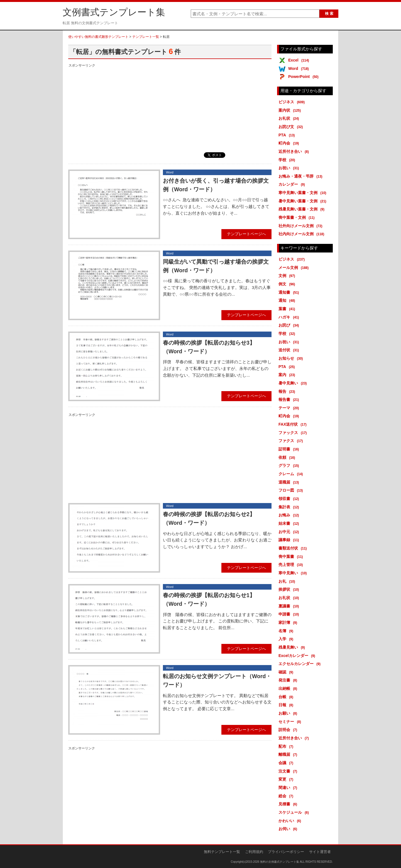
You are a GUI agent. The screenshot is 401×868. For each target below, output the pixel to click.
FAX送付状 (294, 424)
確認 (287, 672)
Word (299, 68)
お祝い (290, 168)
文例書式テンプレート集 (114, 12)
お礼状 (290, 118)
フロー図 (292, 490)
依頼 (288, 457)
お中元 (290, 532)
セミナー (291, 722)
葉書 (288, 309)
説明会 (289, 730)
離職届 (289, 754)
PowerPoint (304, 77)
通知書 (290, 292)
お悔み (290, 515)
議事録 (290, 540)
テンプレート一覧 (146, 37)
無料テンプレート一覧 (222, 852)
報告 (288, 391)
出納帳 (289, 688)
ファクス (292, 441)
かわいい (291, 821)
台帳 (287, 697)
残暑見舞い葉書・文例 (302, 209)
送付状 (290, 350)
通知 (288, 300)
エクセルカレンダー (300, 664)
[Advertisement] (170, 108)
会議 (287, 763)
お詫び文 (292, 127)
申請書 (290, 614)
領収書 (290, 499)
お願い (289, 713)
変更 (287, 779)
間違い (289, 788)
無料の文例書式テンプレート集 (280, 862)
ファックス (294, 433)
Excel (300, 60)
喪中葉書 (292, 556)
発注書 (289, 680)
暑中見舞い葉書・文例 (303, 201)
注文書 (289, 771)
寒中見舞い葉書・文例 (303, 193)
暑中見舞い (294, 383)
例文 (288, 284)
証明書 (290, 449)
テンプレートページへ (246, 234)
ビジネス (293, 102)
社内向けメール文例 (302, 234)
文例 (288, 276)
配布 (287, 746)
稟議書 (290, 606)
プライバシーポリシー (286, 852)
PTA (288, 135)
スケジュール (295, 812)
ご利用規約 (254, 852)
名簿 (287, 631)
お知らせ (292, 358)
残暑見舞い (293, 647)
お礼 (288, 581)
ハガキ (290, 317)
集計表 (290, 507)
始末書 (290, 523)
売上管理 (292, 565)
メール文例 (294, 268)
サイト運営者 (320, 852)
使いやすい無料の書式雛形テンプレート (98, 37)
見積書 (289, 804)
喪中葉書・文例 (298, 217)
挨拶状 (290, 589)
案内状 (291, 110)
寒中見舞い (294, 573)
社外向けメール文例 (301, 226)
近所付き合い (295, 151)
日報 (287, 705)
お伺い (289, 829)
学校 (288, 160)
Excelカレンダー (298, 656)
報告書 (290, 399)
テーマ (290, 408)
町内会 (290, 143)
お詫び (290, 325)
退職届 (290, 482)
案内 (288, 375)
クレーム (292, 474)
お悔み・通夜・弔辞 (301, 176)
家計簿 (289, 622)
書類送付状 (294, 548)
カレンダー (293, 184)
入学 (287, 639)
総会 (287, 796)
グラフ (290, 465)
